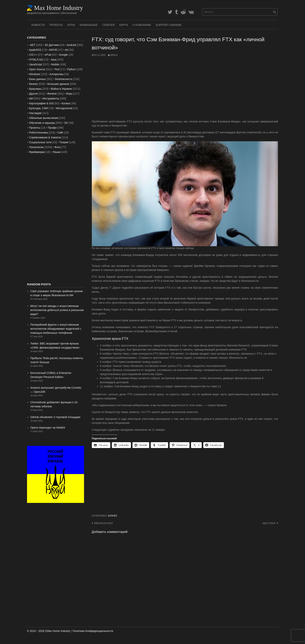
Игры (71, 25)
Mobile (55, 64)
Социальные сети (40, 142)
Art (67, 50)
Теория (64, 142)
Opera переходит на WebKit (48, 428)
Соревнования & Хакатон (45, 137)
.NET (32, 45)
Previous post (104, 523)
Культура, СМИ (39, 108)
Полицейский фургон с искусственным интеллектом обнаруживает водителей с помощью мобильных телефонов (56, 329)
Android (71, 45)
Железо (52, 94)
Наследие (35, 113)
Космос (66, 103)
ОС (66, 123)
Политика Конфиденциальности (93, 631)
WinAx (114, 55)
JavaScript (35, 64)
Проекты (56, 25)
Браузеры (35, 89)
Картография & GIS (41, 103)
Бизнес (113, 516)
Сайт (60, 133)
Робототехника (39, 133)
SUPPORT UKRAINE (169, 25)
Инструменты (51, 98)
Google (63, 55)
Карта (124, 25)
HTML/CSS (36, 60)
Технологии (36, 147)
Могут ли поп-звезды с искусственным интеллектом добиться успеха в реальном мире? (57, 310)
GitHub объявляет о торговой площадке (55, 417)
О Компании (142, 25)
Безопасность (64, 79)
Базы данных (38, 79)
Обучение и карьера (42, 123)
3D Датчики (52, 45)
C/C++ (33, 55)
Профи (52, 128)
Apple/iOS (35, 50)
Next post (269, 523)
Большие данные (58, 84)
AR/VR (53, 50)
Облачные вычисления (44, 118)
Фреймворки (37, 152)
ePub (48, 55)
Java (54, 60)
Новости (38, 25)
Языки (57, 152)
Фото (58, 147)
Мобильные (89, 25)
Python (71, 69)
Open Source (37, 69)
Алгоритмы (56, 74)
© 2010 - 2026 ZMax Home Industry (49, 631)
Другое (33, 94)
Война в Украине (61, 89)
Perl (57, 69)
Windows (35, 74)
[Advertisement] (185, 88)
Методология (64, 108)
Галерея (109, 25)
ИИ (31, 98)
